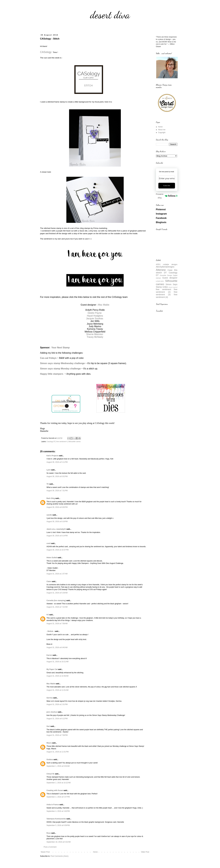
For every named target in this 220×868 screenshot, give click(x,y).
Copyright (162, 133)
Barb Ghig (51, 498)
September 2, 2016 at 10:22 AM (59, 783)
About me (162, 130)
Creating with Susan (55, 790)
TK (48, 484)
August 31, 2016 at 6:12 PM (57, 719)
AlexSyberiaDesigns (165, 267)
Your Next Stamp (60, 348)
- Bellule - (50, 631)
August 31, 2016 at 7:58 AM (57, 624)
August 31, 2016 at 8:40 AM (57, 647)
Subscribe (167, 186)
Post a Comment (50, 847)
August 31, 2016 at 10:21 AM (58, 662)
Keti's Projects (53, 456)
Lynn (49, 470)
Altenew (161, 270)
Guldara (50, 760)
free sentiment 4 (62, 442)
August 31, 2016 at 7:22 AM (57, 607)
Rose (49, 833)
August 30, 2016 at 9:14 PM (57, 536)
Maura (49, 743)
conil (49, 543)
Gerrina (50, 698)
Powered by (167, 196)
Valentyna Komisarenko (56, 819)
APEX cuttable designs (167, 264)
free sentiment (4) (167, 296)
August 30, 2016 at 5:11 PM (57, 462)
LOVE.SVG (160, 281)
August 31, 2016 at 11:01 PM (58, 752)
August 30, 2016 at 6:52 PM (57, 476)
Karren (49, 655)
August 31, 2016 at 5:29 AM (57, 593)
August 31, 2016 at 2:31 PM (57, 704)
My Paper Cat (52, 669)
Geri (48, 726)
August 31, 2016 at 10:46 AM (58, 676)
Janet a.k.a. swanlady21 (56, 529)
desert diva (110, 15)
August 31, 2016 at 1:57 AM (57, 574)
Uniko (165, 287)
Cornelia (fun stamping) (56, 601)
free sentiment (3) (167, 293)
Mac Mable (104, 305)
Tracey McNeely (95, 337)
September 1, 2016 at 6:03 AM (58, 766)
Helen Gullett (52, 558)
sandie (49, 515)
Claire (49, 581)
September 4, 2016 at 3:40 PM (58, 811)
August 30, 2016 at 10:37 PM (58, 550)
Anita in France (53, 805)
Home (95, 852)
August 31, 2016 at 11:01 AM (58, 690)
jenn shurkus (52, 712)
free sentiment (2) (167, 291)
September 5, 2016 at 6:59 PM (58, 825)
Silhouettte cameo (74, 442)
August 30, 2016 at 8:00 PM (57, 507)
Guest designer (170, 278)
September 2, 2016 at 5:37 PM (58, 797)
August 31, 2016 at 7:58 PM (57, 735)
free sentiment (164, 289)
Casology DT (51, 442)
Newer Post (45, 852)
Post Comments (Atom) (60, 856)
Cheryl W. (51, 774)
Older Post (145, 852)
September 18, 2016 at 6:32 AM (59, 842)
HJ (48, 615)
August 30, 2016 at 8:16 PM (57, 522)
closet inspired (173, 287)
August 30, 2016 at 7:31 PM (57, 491)
